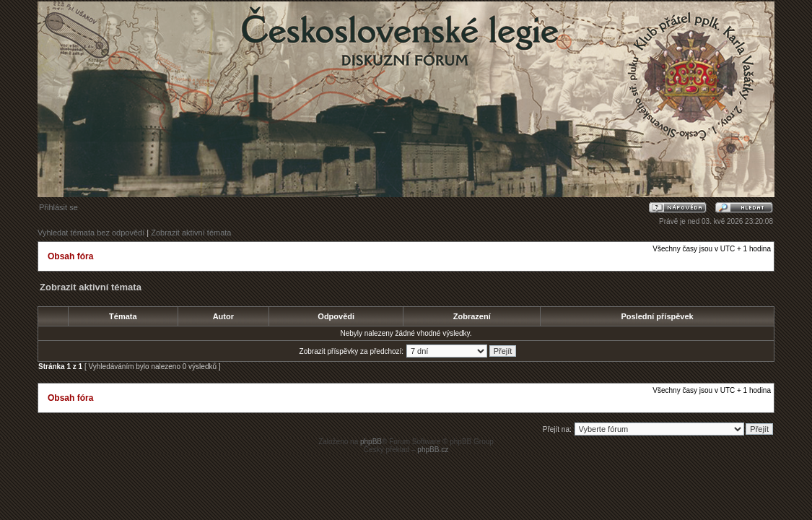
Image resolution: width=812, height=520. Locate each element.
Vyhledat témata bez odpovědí (91, 233)
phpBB (371, 442)
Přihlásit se (58, 207)
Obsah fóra (70, 256)
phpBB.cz (433, 450)
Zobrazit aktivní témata (191, 233)
